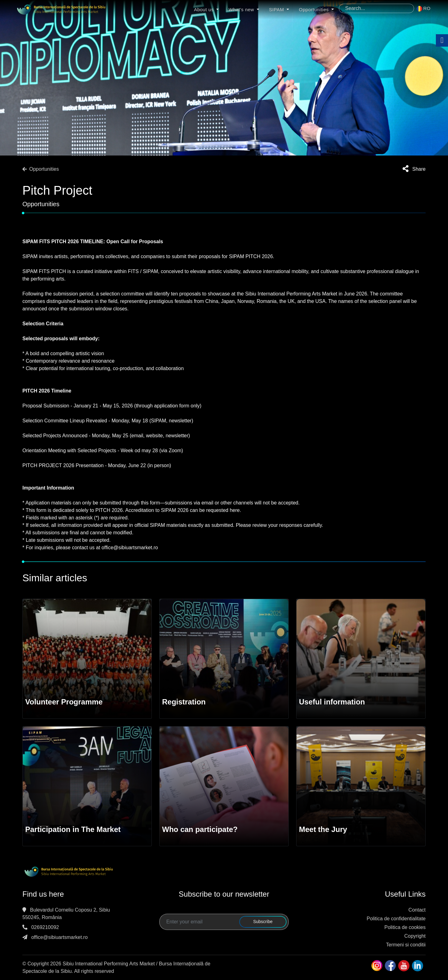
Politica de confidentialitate (396, 919)
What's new (245, 10)
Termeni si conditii (406, 945)
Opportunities (318, 10)
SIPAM (280, 10)
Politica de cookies (405, 927)
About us (207, 10)
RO (424, 9)
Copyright (415, 936)
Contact (417, 910)
